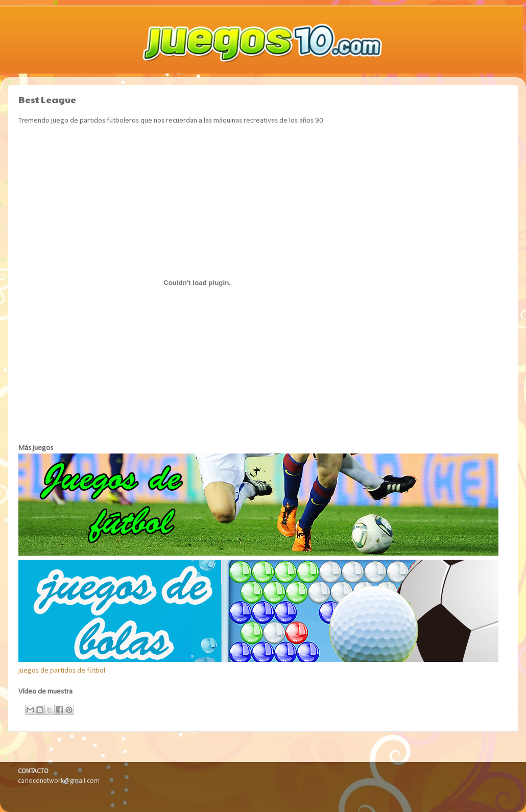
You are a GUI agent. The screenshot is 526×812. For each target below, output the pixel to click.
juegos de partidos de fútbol (62, 671)
